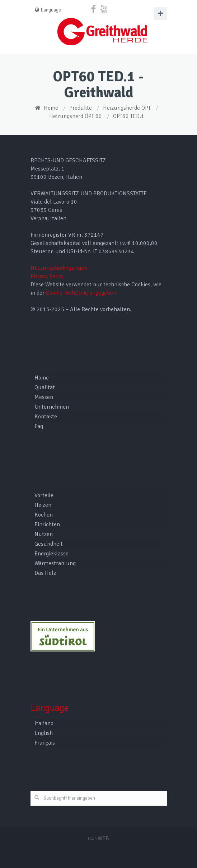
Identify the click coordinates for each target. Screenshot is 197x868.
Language (48, 10)
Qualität (45, 387)
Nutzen (44, 534)
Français (45, 743)
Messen (44, 397)
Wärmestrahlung (55, 563)
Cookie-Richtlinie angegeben (81, 293)
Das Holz (45, 573)
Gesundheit (49, 544)
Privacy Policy (47, 276)
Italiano (44, 723)
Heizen (43, 505)
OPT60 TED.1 (129, 116)
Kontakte (46, 417)
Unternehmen (52, 407)
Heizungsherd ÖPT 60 (76, 116)
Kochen (44, 515)
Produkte (81, 108)
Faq (39, 426)
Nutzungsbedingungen (59, 268)
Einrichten (47, 524)
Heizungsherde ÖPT (127, 108)
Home (51, 108)
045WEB (98, 839)
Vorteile (44, 495)
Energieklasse (51, 554)
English (44, 733)
